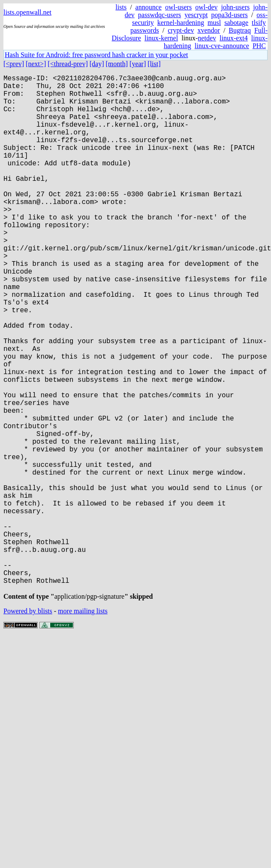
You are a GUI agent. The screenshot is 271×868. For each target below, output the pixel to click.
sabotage (236, 23)
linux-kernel (161, 38)
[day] (97, 64)
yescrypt (196, 15)
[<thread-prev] (68, 64)
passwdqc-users (160, 15)
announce (149, 7)
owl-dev (206, 7)
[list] (154, 64)
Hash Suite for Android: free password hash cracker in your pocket (96, 55)
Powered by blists (28, 726)
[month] (117, 64)
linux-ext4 (234, 38)
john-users (236, 7)
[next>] (36, 64)
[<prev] (14, 64)
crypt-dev (181, 30)
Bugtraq (240, 30)
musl (214, 23)
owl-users (178, 7)
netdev (207, 38)
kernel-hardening (181, 23)
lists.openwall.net (27, 12)
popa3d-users (229, 15)
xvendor (208, 30)
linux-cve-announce (222, 46)
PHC (259, 46)
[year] (138, 64)
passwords (145, 30)
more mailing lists (83, 726)
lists (121, 7)
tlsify (259, 23)
